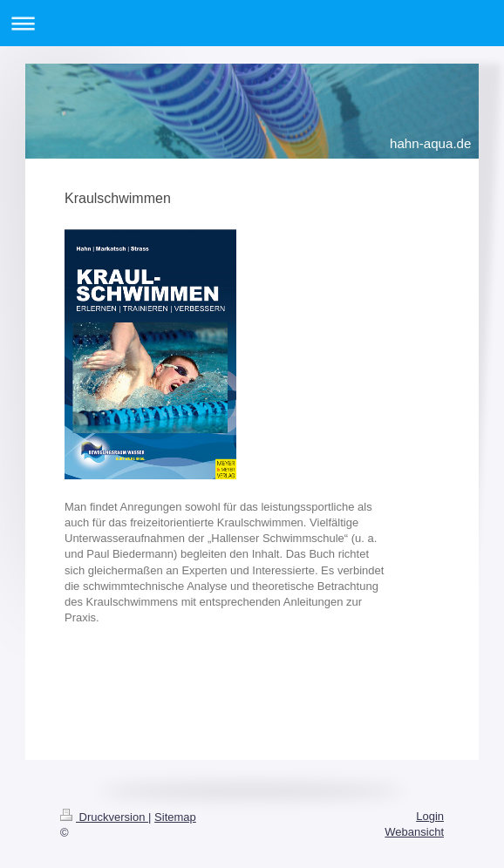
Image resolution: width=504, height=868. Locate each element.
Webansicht (414, 832)
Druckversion (104, 817)
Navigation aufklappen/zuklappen (252, 23)
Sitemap (175, 817)
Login (430, 816)
